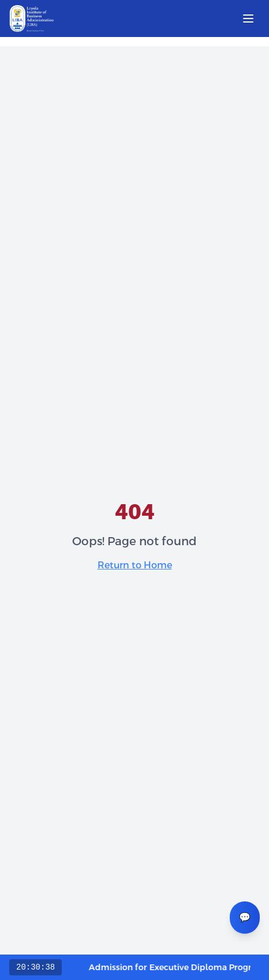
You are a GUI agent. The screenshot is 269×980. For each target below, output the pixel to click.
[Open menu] (248, 19)
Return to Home (135, 565)
